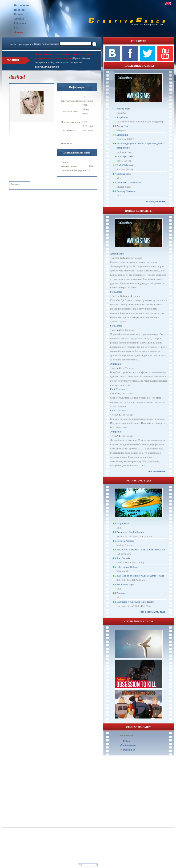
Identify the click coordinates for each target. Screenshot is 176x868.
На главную (22, 5)
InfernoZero (118, 330)
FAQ (17, 28)
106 (91, 166)
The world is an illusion (129, 182)
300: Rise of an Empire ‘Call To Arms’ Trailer (140, 576)
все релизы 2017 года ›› (154, 612)
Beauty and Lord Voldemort (131, 532)
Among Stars (123, 109)
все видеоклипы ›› (157, 201)
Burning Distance (126, 191)
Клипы (18, 14)
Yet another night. (126, 584)
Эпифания (122, 135)
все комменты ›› (158, 471)
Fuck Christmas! (125, 165)
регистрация (26, 44)
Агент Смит (123, 126)
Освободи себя (125, 156)
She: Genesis (123, 558)
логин (13, 44)
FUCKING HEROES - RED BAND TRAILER (141, 549)
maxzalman (129, 750)
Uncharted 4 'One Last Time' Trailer (135, 602)
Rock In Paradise (125, 541)
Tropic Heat (123, 523)
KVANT (116, 415)
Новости (19, 10)
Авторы (19, 19)
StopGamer (122, 117)
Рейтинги (20, 23)
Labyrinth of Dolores (127, 567)
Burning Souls (124, 174)
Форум (19, 32)
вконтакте (66, 143)
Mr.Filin (116, 393)
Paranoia (121, 593)
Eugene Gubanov (120, 258)
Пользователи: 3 (127, 735)
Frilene (127, 741)
